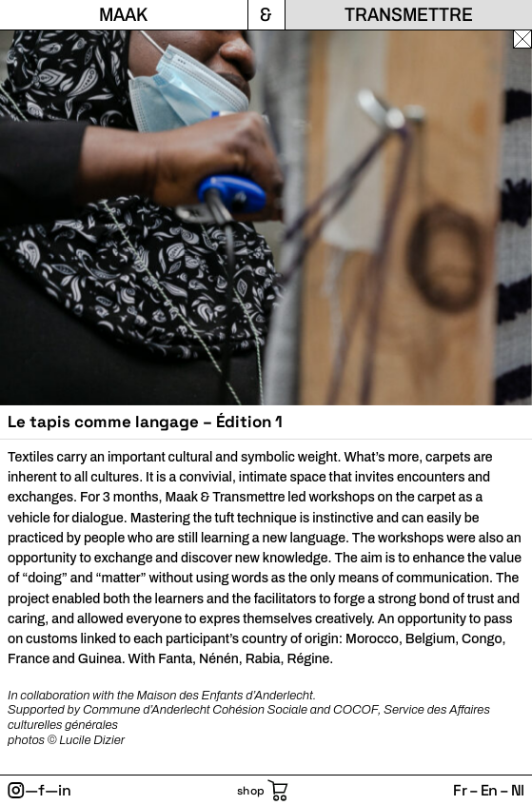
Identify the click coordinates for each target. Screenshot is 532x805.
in (65, 790)
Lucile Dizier (92, 740)
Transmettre (409, 14)
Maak (123, 14)
